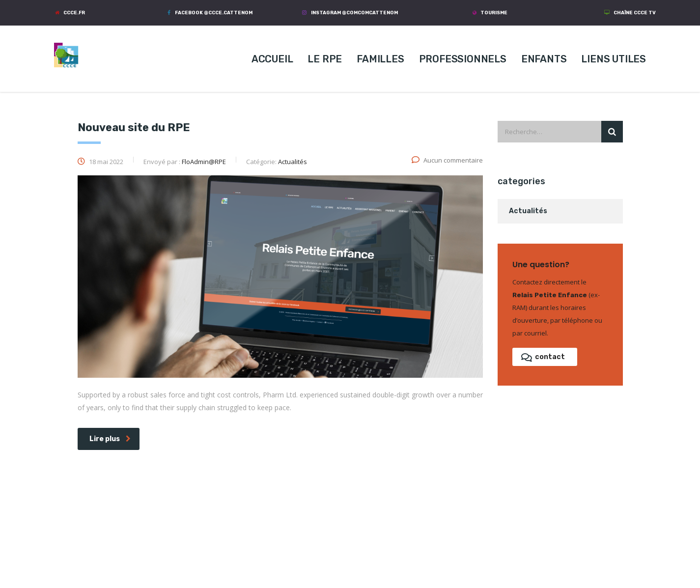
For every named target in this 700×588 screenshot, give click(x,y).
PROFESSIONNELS (463, 59)
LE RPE (325, 59)
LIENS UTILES (614, 59)
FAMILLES (380, 59)
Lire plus (110, 439)
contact (543, 357)
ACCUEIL (272, 59)
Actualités (528, 211)
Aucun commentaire (447, 160)
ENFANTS (544, 59)
